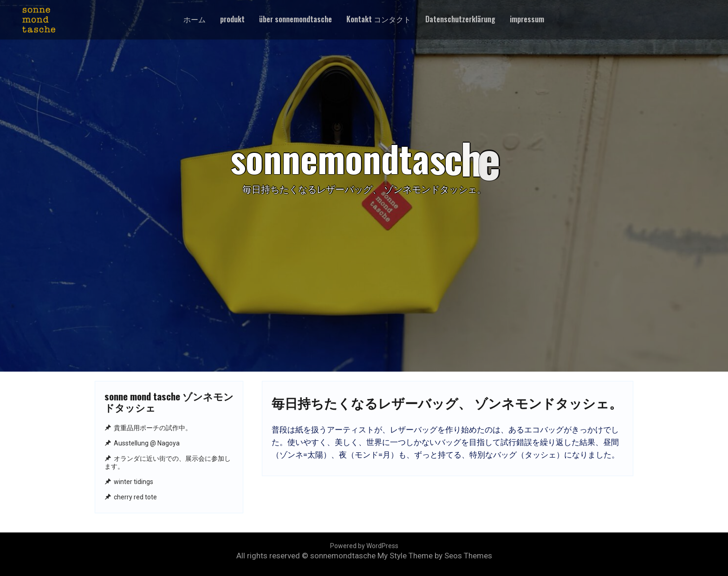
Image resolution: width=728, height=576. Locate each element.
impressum (527, 19)
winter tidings (133, 482)
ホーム (195, 19)
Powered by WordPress (364, 546)
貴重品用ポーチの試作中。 (153, 428)
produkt (232, 19)
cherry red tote (135, 497)
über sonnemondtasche (296, 19)
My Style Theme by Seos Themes (435, 556)
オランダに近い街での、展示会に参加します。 (168, 462)
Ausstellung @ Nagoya (147, 443)
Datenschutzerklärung (460, 19)
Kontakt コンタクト (379, 19)
